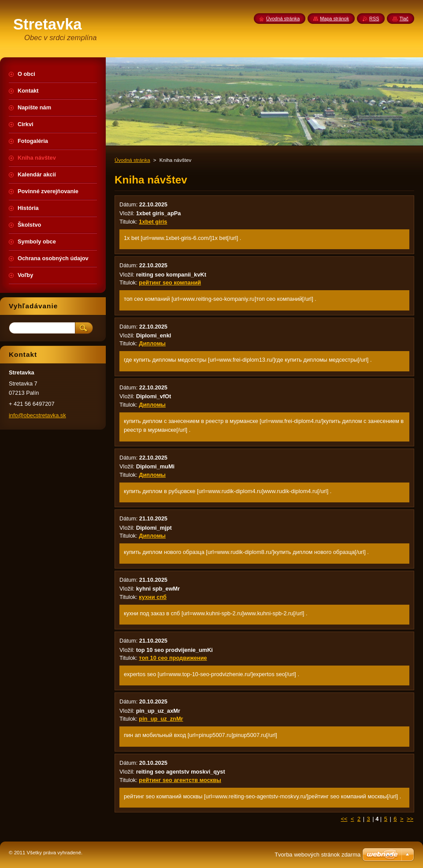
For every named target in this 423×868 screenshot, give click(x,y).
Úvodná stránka (132, 160)
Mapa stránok (334, 19)
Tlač (404, 19)
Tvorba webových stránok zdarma (317, 855)
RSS (374, 19)
